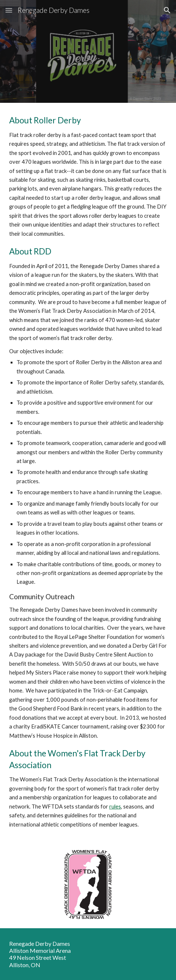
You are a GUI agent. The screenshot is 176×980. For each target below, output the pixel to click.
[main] (88, 472)
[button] (9, 10)
